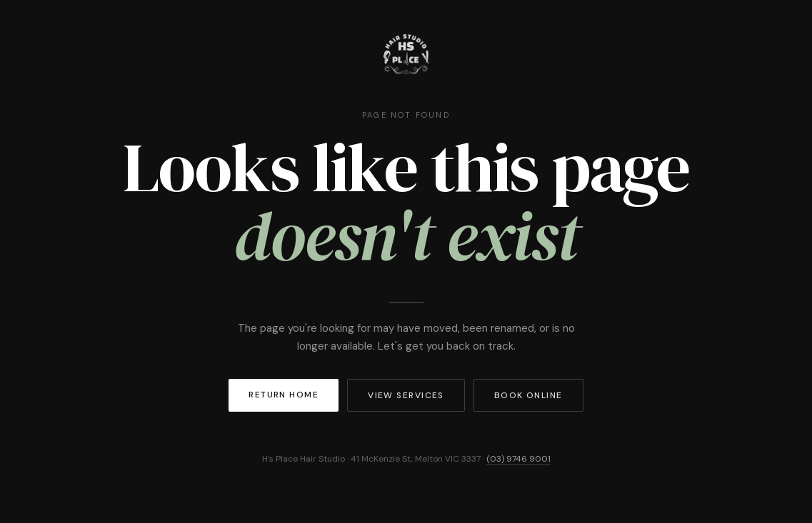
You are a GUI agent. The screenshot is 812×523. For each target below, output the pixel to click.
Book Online (528, 395)
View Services (406, 395)
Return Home (284, 395)
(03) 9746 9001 (518, 459)
